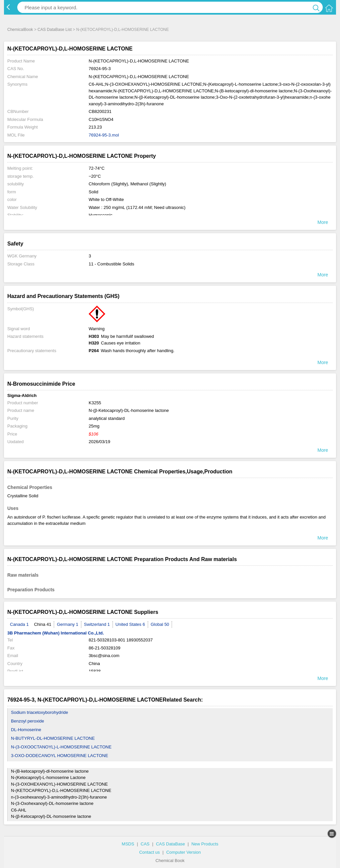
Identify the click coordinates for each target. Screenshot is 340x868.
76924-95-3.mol (104, 135)
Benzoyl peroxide (28, 721)
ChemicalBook (20, 30)
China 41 (42, 624)
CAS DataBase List (55, 30)
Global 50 (160, 624)
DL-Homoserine (26, 730)
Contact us (149, 852)
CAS (145, 844)
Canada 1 (19, 624)
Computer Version (184, 852)
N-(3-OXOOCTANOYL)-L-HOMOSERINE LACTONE (61, 747)
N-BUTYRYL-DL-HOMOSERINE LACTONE (53, 738)
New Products (205, 844)
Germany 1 (67, 624)
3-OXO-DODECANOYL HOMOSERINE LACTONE (60, 756)
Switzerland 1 (97, 624)
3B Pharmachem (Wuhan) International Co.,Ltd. (56, 633)
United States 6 (130, 624)
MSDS (128, 844)
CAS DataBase (170, 844)
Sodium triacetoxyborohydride (40, 712)
